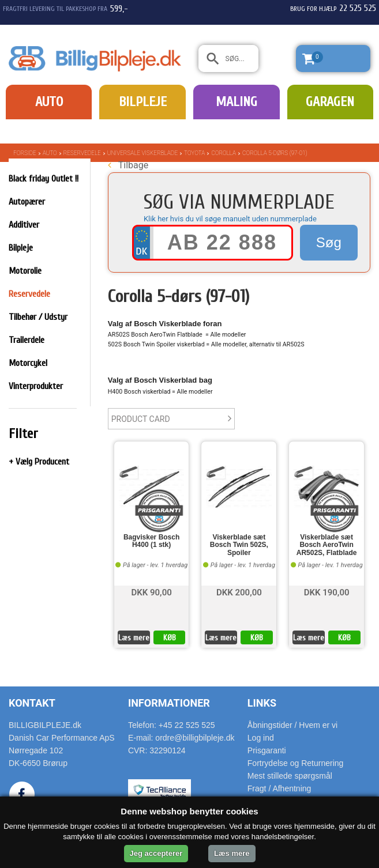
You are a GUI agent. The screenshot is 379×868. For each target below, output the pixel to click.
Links (262, 703)
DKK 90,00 (151, 592)
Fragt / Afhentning (279, 788)
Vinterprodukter (36, 386)
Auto (49, 102)
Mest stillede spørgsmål (290, 776)
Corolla (224, 153)
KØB (170, 638)
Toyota (194, 153)
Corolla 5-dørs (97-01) (275, 153)
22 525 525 (358, 8)
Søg (329, 242)
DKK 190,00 (327, 592)
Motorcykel (28, 363)
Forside (25, 153)
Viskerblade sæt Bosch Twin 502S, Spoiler (239, 545)
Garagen (330, 102)
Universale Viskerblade (142, 153)
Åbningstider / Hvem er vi (292, 725)
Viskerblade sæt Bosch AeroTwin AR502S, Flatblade (327, 545)
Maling (237, 102)
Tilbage (128, 165)
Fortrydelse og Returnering (296, 763)
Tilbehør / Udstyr (38, 317)
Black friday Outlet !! (44, 179)
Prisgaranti (267, 750)
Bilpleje (143, 102)
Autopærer (27, 202)
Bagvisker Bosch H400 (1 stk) (151, 541)
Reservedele (82, 153)
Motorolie (25, 271)
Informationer (169, 703)
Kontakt (32, 703)
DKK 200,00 (239, 592)
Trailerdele (27, 340)
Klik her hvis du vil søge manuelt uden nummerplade (230, 219)
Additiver (24, 225)
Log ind (261, 738)
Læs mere (134, 638)
